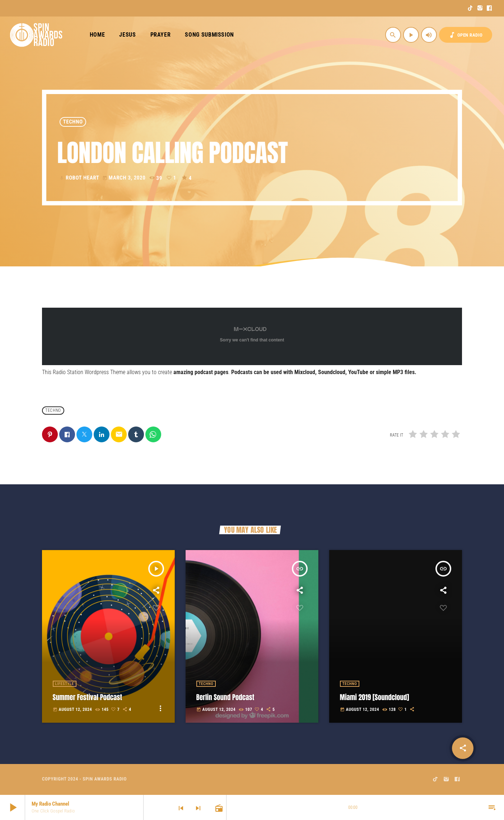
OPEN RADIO (466, 35)
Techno (73, 122)
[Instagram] (480, 8)
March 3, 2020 (125, 178)
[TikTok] (470, 8)
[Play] (411, 35)
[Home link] (36, 35)
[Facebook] (489, 8)
